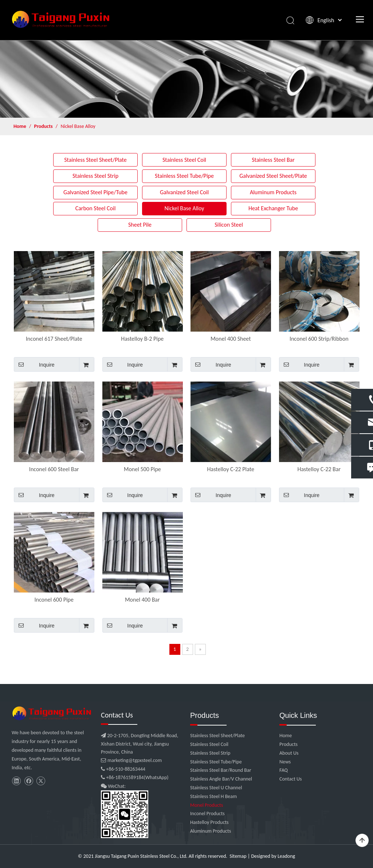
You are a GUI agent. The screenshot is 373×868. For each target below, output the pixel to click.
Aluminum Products (273, 192)
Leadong (286, 856)
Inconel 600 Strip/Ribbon (319, 339)
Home (286, 736)
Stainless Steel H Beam (213, 796)
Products (288, 744)
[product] (186, 79)
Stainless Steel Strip (95, 176)
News (285, 762)
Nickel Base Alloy (184, 208)
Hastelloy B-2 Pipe (142, 339)
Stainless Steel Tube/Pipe (184, 176)
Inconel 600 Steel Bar (54, 469)
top (362, 841)
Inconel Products (207, 814)
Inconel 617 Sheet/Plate (54, 339)
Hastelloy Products (209, 822)
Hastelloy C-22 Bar (319, 469)
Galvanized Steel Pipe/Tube (95, 192)
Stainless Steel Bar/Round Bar (221, 770)
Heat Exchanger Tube (273, 208)
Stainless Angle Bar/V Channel (221, 779)
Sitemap (238, 856)
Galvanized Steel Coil (184, 192)
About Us (289, 753)
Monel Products (207, 805)
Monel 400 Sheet (231, 339)
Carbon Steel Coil (96, 208)
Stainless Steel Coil (184, 160)
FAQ (284, 770)
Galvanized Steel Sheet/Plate (273, 176)
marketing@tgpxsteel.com (131, 760)
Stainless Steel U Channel (216, 788)
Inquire (34, 364)
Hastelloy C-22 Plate (231, 469)
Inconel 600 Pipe (54, 600)
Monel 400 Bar (142, 600)
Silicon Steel (229, 225)
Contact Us (291, 779)
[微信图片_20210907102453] (53, 713)
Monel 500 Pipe (142, 469)
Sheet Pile (140, 225)
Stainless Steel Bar (273, 160)
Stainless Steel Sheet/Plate (95, 160)
